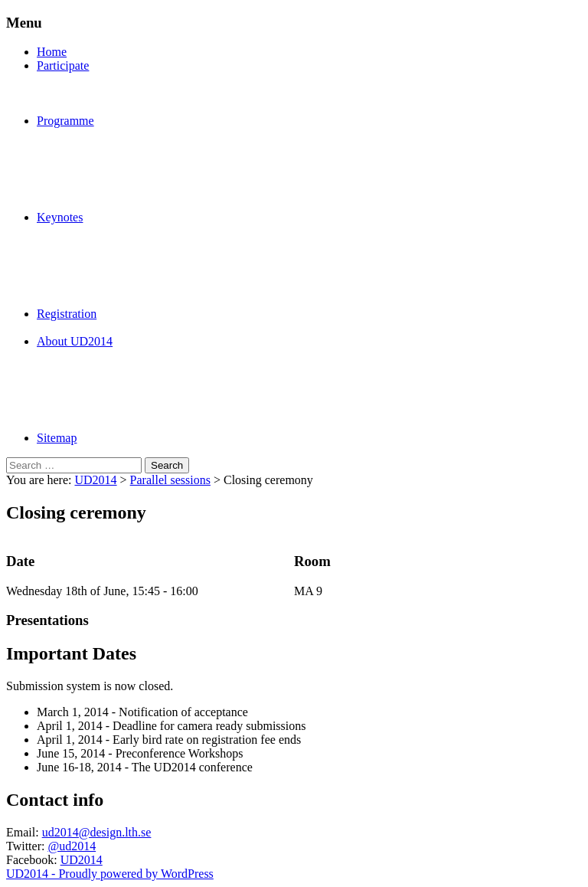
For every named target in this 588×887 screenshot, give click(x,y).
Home (52, 52)
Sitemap (57, 438)
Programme (65, 121)
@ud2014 (72, 846)
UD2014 (95, 480)
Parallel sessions (170, 480)
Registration (67, 314)
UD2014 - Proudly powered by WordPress (110, 874)
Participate (63, 65)
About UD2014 (75, 341)
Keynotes (60, 217)
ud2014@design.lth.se (97, 832)
